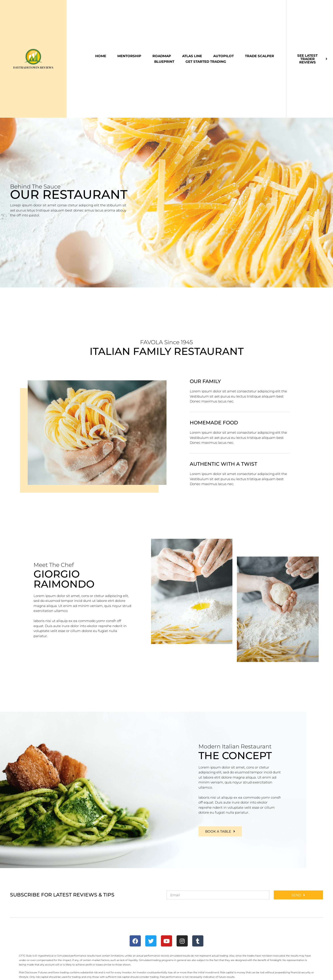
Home (101, 56)
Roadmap (162, 56)
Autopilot (223, 56)
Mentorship (129, 56)
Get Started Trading (206, 62)
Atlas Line (192, 56)
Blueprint (164, 62)
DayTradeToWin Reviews (33, 67)
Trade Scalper (259, 56)
